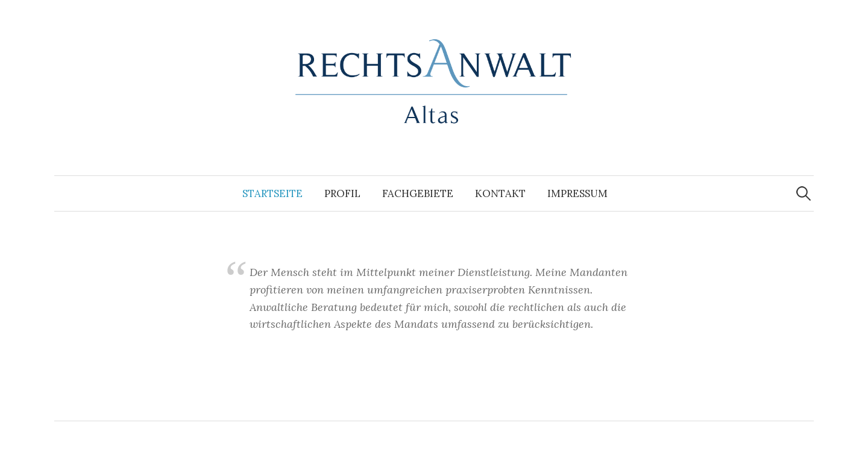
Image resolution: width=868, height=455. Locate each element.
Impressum (577, 193)
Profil (342, 193)
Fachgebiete (418, 193)
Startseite (272, 193)
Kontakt (500, 193)
